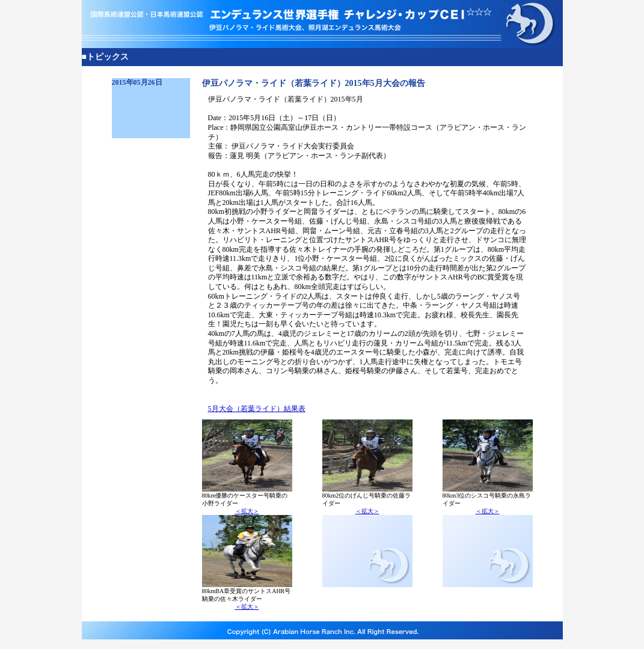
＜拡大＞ (247, 511)
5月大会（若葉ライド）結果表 (257, 409)
